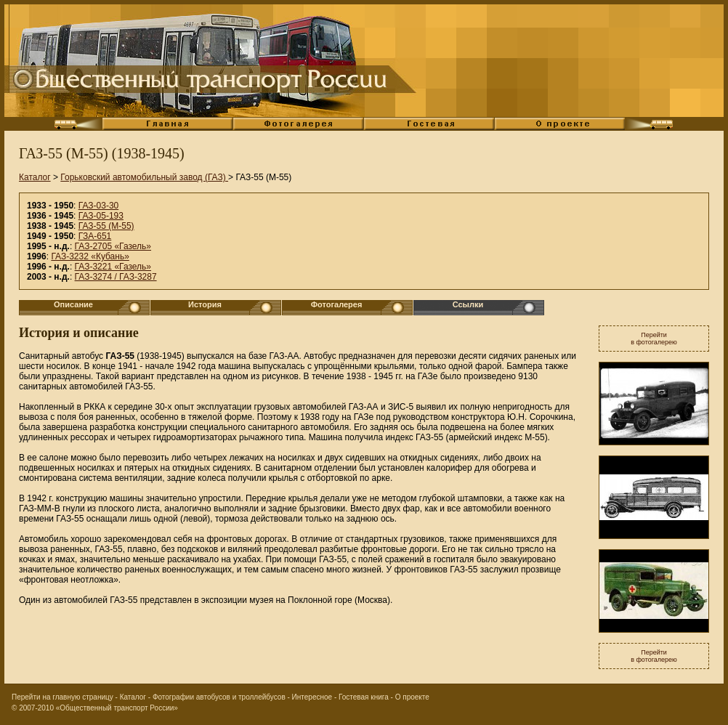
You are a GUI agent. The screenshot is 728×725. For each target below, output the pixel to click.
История (205, 304)
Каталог (35, 177)
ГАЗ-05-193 (101, 216)
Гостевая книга (364, 697)
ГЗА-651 (95, 236)
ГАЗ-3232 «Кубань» (90, 256)
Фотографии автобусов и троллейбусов (219, 697)
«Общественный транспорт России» (117, 708)
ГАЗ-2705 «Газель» (113, 246)
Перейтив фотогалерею (654, 339)
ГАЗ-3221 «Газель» (113, 267)
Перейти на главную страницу (62, 697)
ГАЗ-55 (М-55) (106, 226)
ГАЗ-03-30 (99, 206)
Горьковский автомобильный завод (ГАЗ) (144, 177)
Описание (73, 304)
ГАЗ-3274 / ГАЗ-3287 (116, 277)
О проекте (412, 697)
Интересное (312, 697)
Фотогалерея (337, 304)
